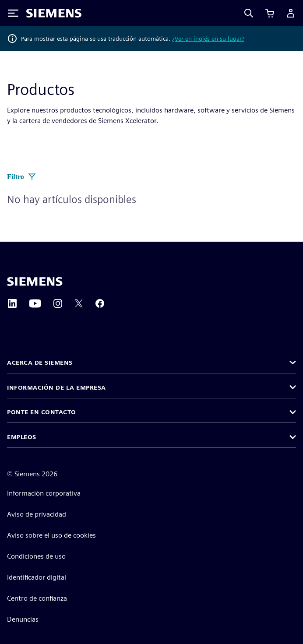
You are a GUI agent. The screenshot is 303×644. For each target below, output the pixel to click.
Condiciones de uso (36, 556)
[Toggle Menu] (13, 13)
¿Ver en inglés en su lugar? (208, 39)
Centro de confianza (37, 598)
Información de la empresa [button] (56, 387)
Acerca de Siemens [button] (40, 362)
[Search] (249, 13)
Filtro (22, 177)
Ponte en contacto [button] (42, 412)
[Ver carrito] (270, 13)
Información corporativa (44, 493)
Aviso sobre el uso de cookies (51, 535)
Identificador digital (37, 577)
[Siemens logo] (54, 13)
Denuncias (23, 619)
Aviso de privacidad (37, 514)
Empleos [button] (22, 437)
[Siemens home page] (35, 282)
